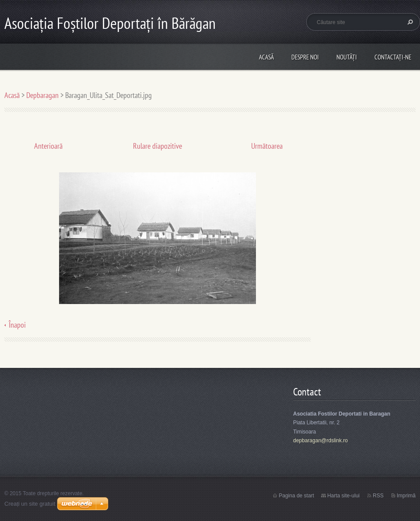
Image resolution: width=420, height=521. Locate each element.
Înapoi (17, 325)
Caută (409, 22)
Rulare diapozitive (157, 146)
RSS (378, 496)
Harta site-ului (343, 496)
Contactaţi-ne (393, 57)
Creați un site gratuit (30, 504)
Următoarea (267, 146)
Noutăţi (347, 57)
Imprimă (406, 496)
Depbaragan (42, 95)
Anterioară (48, 146)
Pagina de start (296, 496)
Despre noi (305, 57)
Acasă (266, 57)
